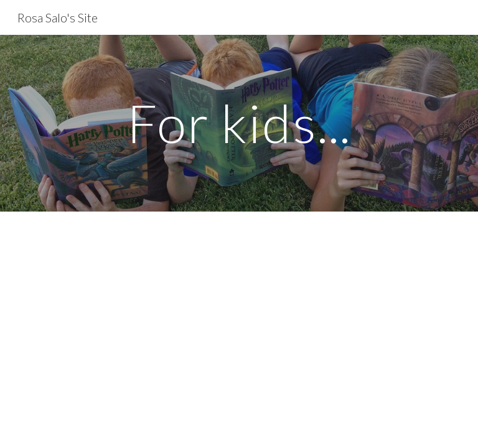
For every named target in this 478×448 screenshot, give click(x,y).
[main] (239, 123)
